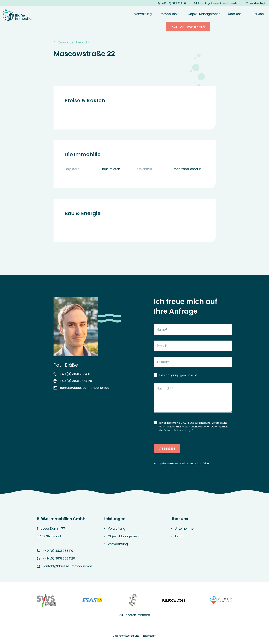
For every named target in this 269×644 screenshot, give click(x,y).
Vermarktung (118, 544)
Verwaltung (143, 14)
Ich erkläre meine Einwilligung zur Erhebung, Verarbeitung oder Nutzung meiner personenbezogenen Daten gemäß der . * (194, 427)
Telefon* (163, 362)
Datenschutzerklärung (177, 430)
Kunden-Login (258, 3)
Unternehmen (185, 529)
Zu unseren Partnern (135, 615)
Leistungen (115, 519)
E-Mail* (162, 346)
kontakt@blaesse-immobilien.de (218, 3)
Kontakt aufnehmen (188, 29)
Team (179, 536)
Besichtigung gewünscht (178, 375)
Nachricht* (165, 388)
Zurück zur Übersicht (71, 42)
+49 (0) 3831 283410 (174, 3)
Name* (162, 329)
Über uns (179, 519)
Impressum (150, 636)
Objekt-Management (204, 14)
